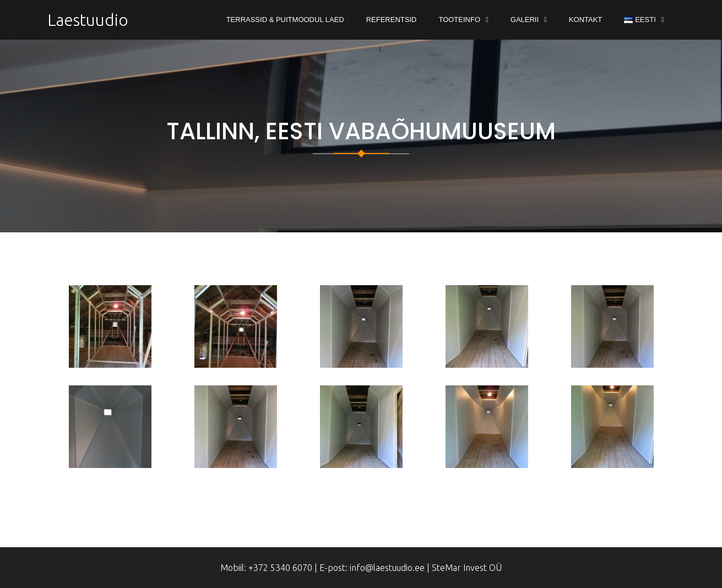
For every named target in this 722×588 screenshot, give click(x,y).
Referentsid (392, 20)
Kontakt (585, 20)
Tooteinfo (459, 20)
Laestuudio (88, 20)
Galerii (525, 20)
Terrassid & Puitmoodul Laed (285, 20)
